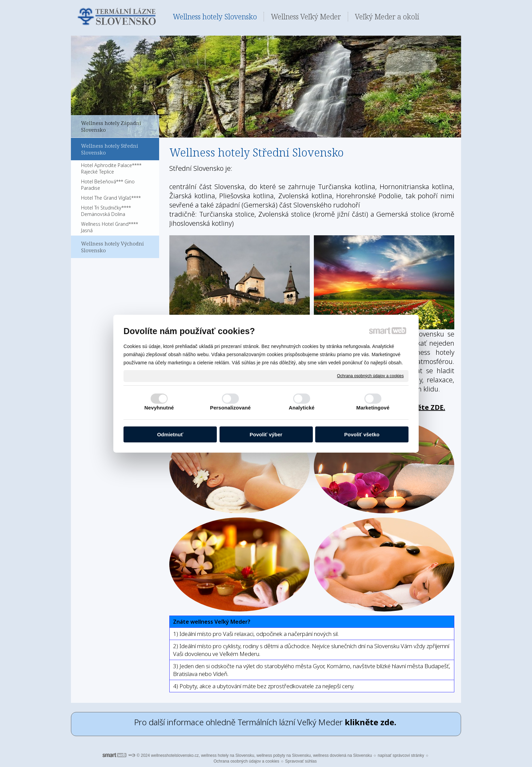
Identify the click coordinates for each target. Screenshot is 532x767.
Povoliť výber (266, 434)
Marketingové (373, 408)
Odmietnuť (170, 434)
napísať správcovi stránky (401, 755)
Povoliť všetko (362, 434)
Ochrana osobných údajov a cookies (370, 376)
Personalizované (230, 408)
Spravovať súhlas (301, 761)
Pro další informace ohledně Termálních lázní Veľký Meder (266, 722)
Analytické (302, 408)
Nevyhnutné (159, 408)
